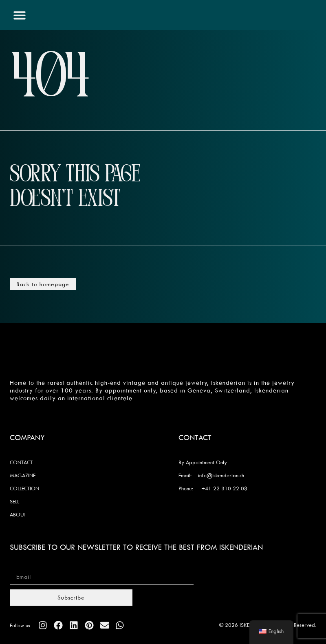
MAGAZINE (23, 475)
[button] (20, 15)
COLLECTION (24, 488)
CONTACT (21, 462)
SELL (14, 501)
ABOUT (18, 514)
